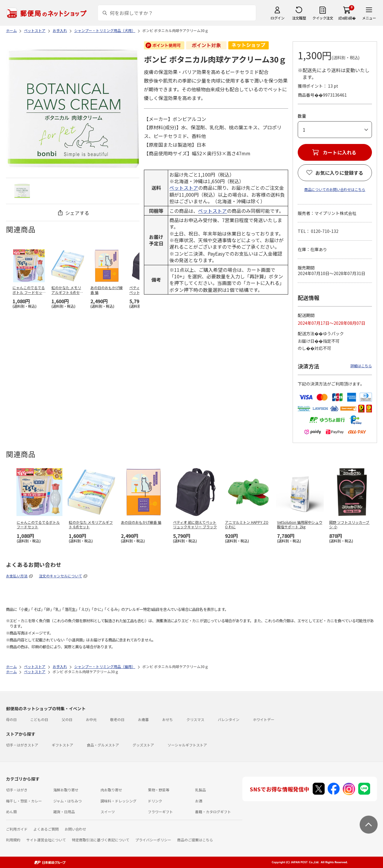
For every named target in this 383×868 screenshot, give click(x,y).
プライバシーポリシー (153, 840)
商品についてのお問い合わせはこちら (335, 189)
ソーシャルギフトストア (187, 745)
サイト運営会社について (46, 840)
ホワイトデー (264, 719)
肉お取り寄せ (111, 790)
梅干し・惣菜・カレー (24, 801)
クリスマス (195, 719)
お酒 (199, 801)
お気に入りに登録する (339, 173)
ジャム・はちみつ (67, 801)
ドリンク (155, 801)
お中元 (91, 719)
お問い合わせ (75, 829)
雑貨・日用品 (64, 812)
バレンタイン (229, 719)
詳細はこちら (361, 366)
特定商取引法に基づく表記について (101, 840)
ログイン (277, 18)
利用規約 (13, 840)
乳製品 (200, 790)
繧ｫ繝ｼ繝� (347, 18)
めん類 (11, 812)
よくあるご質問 (46, 829)
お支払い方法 (17, 576)
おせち (168, 719)
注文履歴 (299, 18)
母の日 (11, 719)
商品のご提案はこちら (195, 840)
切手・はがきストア (22, 745)
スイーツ (108, 812)
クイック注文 (323, 18)
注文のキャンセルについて (60, 576)
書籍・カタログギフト (213, 812)
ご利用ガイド (17, 829)
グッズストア (143, 745)
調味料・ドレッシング (118, 801)
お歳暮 (143, 719)
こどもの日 (39, 719)
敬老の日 (117, 719)
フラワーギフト (160, 812)
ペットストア (184, 188)
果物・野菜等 (159, 790)
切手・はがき (17, 790)
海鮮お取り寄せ (66, 790)
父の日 (67, 719)
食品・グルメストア (103, 745)
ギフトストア (63, 745)
